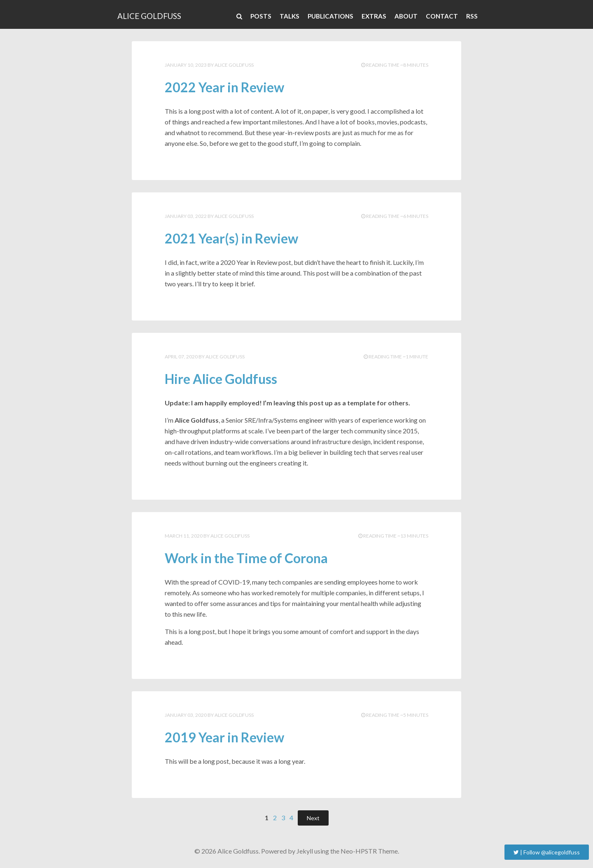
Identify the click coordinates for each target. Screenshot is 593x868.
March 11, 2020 (184, 536)
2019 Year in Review (224, 737)
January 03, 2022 (186, 216)
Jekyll (305, 851)
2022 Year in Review (224, 87)
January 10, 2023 (186, 65)
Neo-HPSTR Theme (369, 851)
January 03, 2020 (186, 715)
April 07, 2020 (181, 357)
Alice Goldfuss (149, 16)
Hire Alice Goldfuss (221, 379)
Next (313, 818)
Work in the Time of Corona (246, 558)
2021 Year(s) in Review (231, 238)
